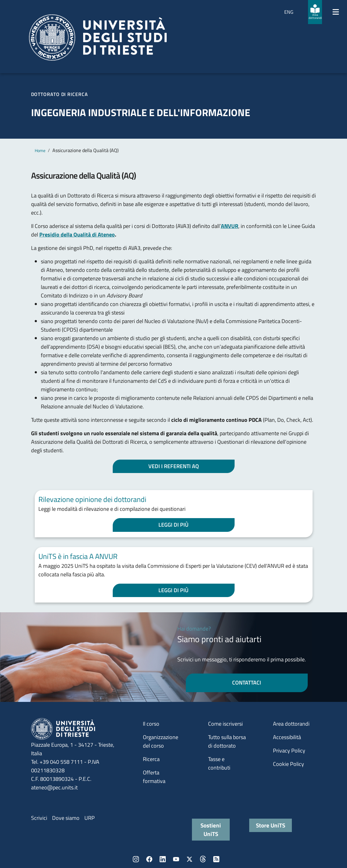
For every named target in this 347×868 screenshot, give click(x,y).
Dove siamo (66, 818)
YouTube (176, 859)
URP (90, 818)
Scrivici (39, 818)
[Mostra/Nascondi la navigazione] (336, 12)
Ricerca (151, 759)
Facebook (149, 859)
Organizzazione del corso (161, 741)
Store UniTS (271, 825)
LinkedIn (163, 859)
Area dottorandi (291, 724)
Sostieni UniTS (211, 829)
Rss (216, 859)
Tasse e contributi (219, 763)
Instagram (136, 859)
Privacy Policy (289, 751)
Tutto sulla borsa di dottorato (227, 741)
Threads (203, 859)
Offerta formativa (154, 777)
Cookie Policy (289, 764)
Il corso (151, 724)
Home (40, 150)
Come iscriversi (225, 724)
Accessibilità (287, 737)
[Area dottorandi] (315, 12)
